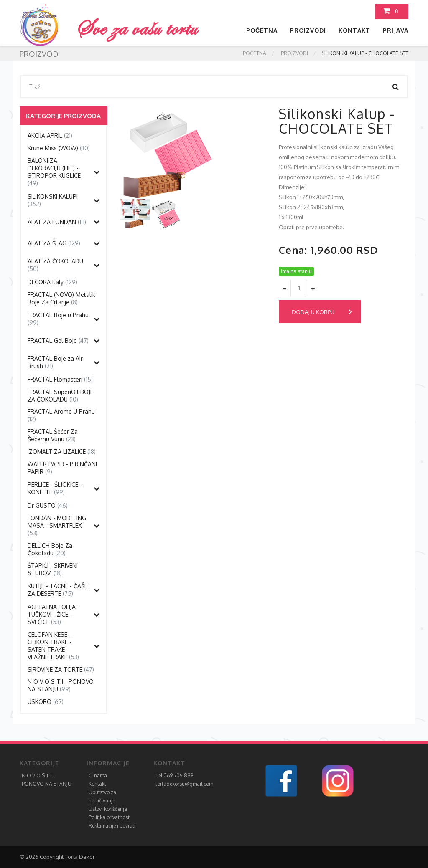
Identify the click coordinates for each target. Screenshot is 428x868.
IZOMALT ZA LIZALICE (62, 452)
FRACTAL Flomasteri (60, 379)
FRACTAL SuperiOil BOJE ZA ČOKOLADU (60, 396)
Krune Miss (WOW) (59, 148)
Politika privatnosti (110, 817)
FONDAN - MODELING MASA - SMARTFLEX (57, 525)
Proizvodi (308, 30)
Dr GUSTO (48, 505)
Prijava (396, 30)
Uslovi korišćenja (108, 809)
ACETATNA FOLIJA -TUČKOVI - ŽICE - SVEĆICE (53, 614)
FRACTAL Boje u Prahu (58, 319)
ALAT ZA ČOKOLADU (55, 265)
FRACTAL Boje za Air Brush (55, 362)
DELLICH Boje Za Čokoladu (50, 549)
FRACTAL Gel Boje (58, 340)
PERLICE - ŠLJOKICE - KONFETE (55, 488)
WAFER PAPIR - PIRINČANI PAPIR (62, 468)
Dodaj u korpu (322, 312)
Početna (262, 30)
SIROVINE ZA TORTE (61, 669)
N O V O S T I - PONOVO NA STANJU (61, 685)
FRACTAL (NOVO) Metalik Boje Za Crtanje (61, 298)
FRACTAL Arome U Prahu (61, 415)
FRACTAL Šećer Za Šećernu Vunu (53, 435)
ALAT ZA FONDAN (57, 222)
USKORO (46, 702)
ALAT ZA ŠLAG (54, 243)
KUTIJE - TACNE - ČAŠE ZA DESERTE (57, 590)
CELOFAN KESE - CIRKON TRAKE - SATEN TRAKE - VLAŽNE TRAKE (53, 646)
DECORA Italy (52, 282)
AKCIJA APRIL (50, 135)
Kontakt (354, 30)
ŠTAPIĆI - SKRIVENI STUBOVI (53, 569)
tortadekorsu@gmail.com (184, 784)
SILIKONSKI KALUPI (53, 200)
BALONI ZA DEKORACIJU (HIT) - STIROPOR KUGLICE (54, 172)
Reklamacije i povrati (112, 826)
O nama (98, 776)
